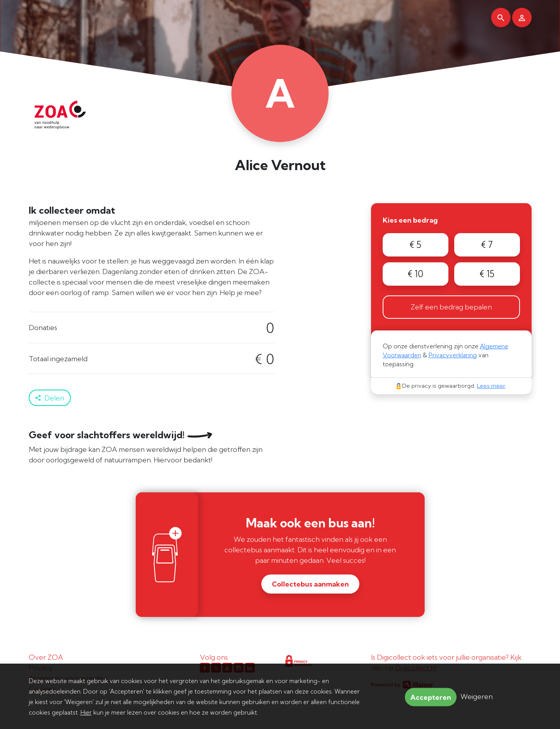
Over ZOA (46, 657)
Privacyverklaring (453, 355)
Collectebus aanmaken (310, 584)
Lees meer (491, 386)
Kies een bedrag (410, 220)
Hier (86, 712)
